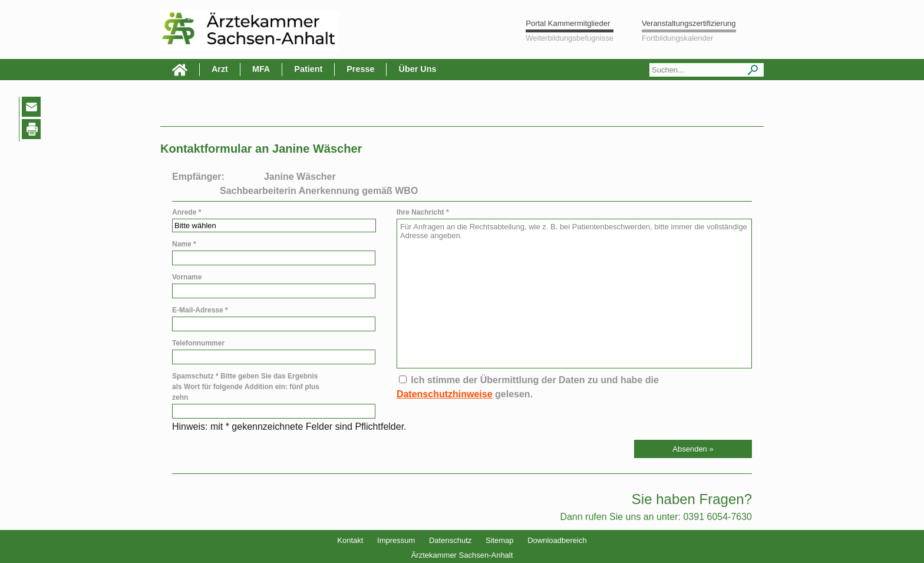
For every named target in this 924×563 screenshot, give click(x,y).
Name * (184, 244)
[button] (693, 449)
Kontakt (350, 540)
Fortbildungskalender (677, 38)
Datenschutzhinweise (445, 394)
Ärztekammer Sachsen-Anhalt (462, 555)
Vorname (187, 277)
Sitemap (500, 540)
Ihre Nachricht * (423, 212)
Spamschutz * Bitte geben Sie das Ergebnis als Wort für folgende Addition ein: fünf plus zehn (246, 387)
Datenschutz (450, 540)
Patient (308, 69)
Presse (360, 69)
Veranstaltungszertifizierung (689, 23)
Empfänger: (198, 177)
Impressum (396, 540)
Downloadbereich (557, 540)
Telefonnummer (198, 343)
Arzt (220, 69)
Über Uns (417, 69)
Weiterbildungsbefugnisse (570, 38)
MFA (261, 69)
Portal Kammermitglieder (568, 23)
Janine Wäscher (300, 177)
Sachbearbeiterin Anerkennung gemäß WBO (319, 191)
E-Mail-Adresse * (200, 310)
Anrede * (187, 212)
